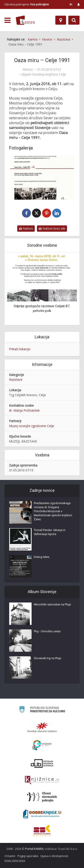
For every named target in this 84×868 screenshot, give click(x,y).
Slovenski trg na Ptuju (48, 658)
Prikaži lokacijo (20, 349)
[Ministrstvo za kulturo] (42, 710)
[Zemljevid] (61, 20)
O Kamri (10, 856)
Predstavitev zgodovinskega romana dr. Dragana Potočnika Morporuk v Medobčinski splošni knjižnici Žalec (53, 511)
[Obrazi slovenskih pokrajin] (42, 797)
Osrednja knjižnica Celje (49, 74)
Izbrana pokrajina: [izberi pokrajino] (27, 4)
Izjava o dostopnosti (54, 856)
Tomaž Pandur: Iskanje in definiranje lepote (50, 532)
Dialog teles (42, 557)
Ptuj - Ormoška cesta (47, 631)
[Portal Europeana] (42, 745)
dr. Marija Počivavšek (24, 410)
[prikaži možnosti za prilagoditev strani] (71, 4)
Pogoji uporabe (28, 856)
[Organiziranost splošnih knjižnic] (42, 727)
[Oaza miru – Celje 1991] (42, 178)
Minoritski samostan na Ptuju (52, 604)
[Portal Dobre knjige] (42, 814)
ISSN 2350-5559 (15, 861)
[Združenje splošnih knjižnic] (42, 831)
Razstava (16, 379)
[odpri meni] (8, 20)
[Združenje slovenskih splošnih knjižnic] (42, 780)
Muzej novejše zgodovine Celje (32, 426)
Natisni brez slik (52, 228)
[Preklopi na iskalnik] (74, 20)
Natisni (26, 228)
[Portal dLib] (42, 763)
